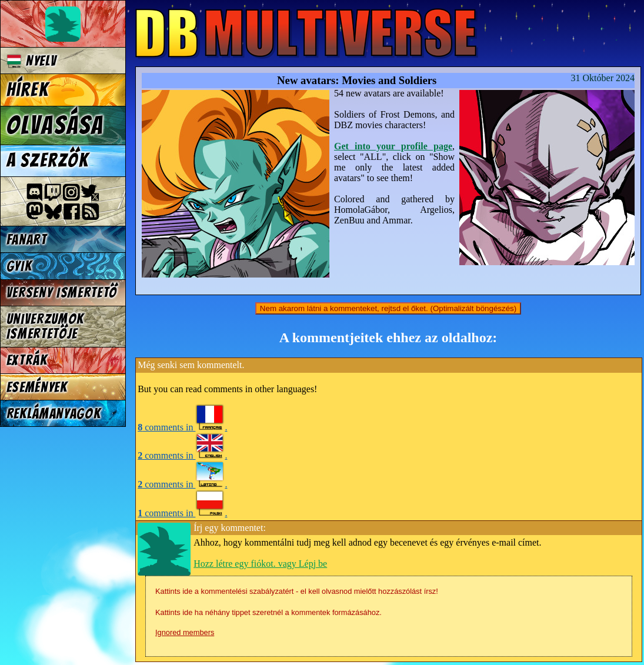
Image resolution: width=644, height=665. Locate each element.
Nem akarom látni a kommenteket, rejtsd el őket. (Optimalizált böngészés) (388, 308)
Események (37, 387)
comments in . (182, 427)
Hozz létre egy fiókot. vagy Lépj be (260, 564)
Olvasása (55, 125)
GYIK (19, 266)
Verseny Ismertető (62, 293)
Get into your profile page (393, 146)
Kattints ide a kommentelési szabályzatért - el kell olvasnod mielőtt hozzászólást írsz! (297, 591)
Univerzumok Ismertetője (45, 326)
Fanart (27, 240)
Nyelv (32, 61)
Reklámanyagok (54, 414)
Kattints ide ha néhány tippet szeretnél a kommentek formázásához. (268, 612)
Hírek (28, 90)
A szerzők (48, 161)
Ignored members (185, 632)
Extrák (27, 360)
